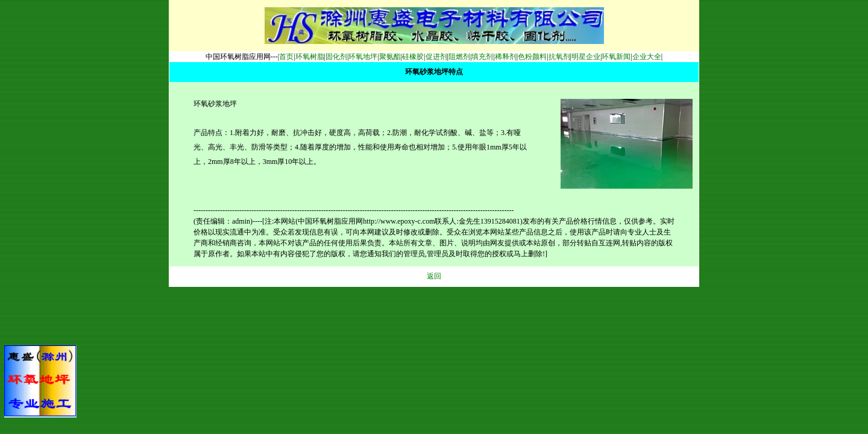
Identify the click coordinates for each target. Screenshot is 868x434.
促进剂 (436, 57)
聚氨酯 (390, 57)
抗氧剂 (559, 57)
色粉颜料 (532, 57)
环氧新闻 (616, 57)
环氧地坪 (363, 57)
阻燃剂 (459, 57)
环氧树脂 (310, 57)
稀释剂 (506, 57)
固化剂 (336, 57)
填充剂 (482, 57)
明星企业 (586, 57)
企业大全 (647, 57)
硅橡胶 (413, 57)
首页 (286, 57)
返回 (434, 276)
